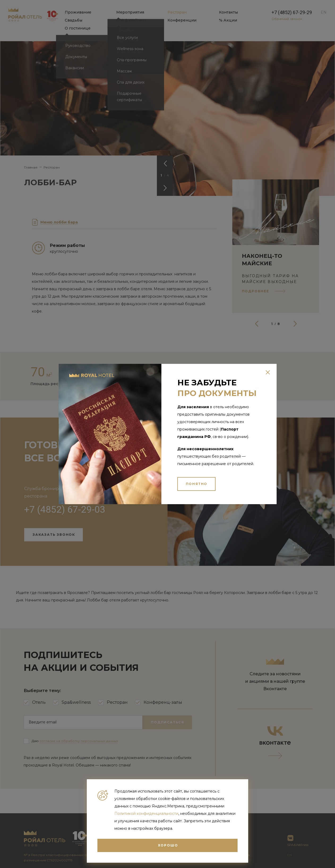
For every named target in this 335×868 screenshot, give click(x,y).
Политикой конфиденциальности (146, 814)
